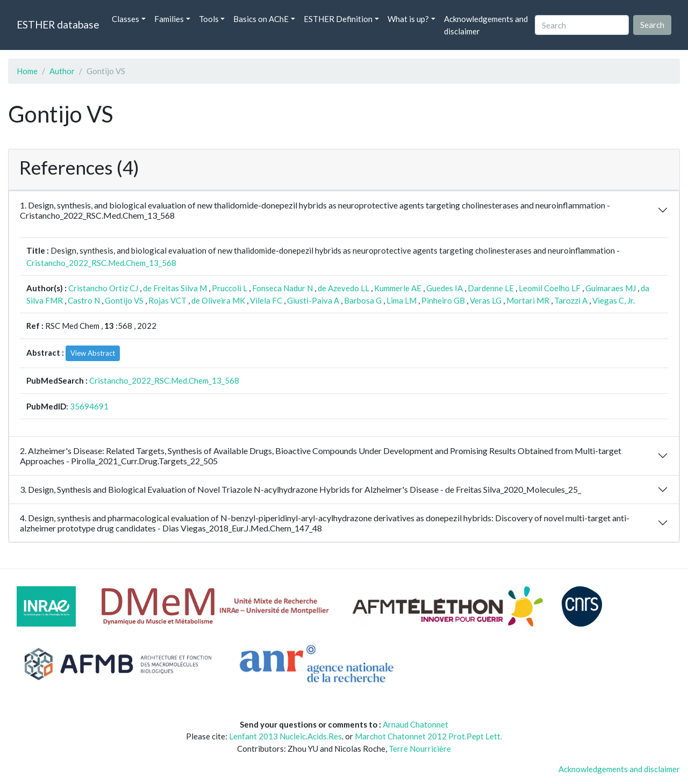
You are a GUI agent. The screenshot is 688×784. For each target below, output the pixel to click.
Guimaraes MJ (611, 288)
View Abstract (93, 353)
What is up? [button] (408, 19)
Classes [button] (126, 19)
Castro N (84, 300)
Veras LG (486, 300)
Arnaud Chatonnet (415, 724)
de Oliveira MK (218, 300)
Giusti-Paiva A (313, 300)
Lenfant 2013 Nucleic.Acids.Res (285, 736)
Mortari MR (528, 300)
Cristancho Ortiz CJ (103, 288)
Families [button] (169, 19)
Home (27, 71)
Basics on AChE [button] (261, 19)
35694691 (89, 406)
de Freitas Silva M (175, 288)
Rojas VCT (167, 300)
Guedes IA (445, 288)
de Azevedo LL (343, 288)
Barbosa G (363, 300)
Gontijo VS (124, 300)
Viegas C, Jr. (614, 300)
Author (62, 71)
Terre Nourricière (420, 749)
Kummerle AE (398, 288)
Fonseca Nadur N (282, 288)
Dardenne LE (491, 288)
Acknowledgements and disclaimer (486, 25)
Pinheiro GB (443, 300)
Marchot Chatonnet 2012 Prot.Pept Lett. (428, 736)
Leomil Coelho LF (550, 288)
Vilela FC (266, 300)
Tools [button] (209, 19)
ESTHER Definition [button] (338, 19)
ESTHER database (58, 24)
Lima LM (402, 300)
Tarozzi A (571, 300)
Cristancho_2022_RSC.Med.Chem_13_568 (101, 263)
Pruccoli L (230, 288)
